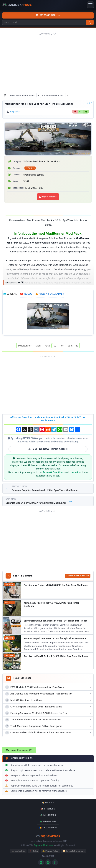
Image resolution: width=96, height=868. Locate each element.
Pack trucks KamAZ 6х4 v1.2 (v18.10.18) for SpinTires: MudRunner (57, 656)
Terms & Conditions (54, 472)
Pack (47, 346)
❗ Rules (34, 851)
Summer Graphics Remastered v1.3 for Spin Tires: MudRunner (55, 639)
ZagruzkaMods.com (44, 845)
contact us (75, 472)
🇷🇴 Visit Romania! (48, 828)
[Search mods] (44, 22)
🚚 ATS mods (48, 803)
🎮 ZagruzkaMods (48, 836)
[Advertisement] (48, 63)
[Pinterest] (55, 862)
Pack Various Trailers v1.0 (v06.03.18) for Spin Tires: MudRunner (56, 585)
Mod (38, 346)
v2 (55, 346)
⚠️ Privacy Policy (50, 851)
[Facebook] (48, 862)
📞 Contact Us (18, 851)
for (62, 346)
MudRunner (25, 346)
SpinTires (73, 346)
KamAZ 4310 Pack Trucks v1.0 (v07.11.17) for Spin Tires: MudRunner (51, 605)
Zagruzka (15, 112)
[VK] (41, 862)
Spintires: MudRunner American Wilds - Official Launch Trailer (55, 621)
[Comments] (90, 103)
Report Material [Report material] (48, 197)
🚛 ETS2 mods (48, 809)
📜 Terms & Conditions (74, 851)
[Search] (90, 22)
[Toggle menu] (90, 5)
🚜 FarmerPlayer (48, 822)
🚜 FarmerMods (48, 815)
